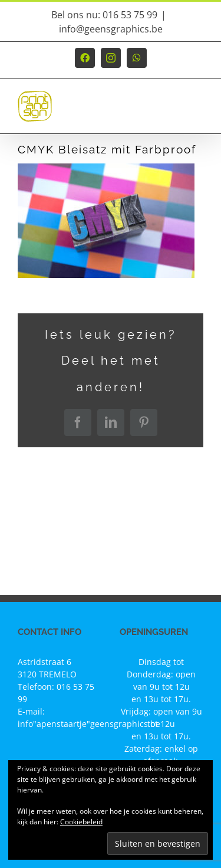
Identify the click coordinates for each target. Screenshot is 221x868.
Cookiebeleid (81, 822)
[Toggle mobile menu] (197, 112)
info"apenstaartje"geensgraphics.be (89, 724)
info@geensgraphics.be (111, 29)
